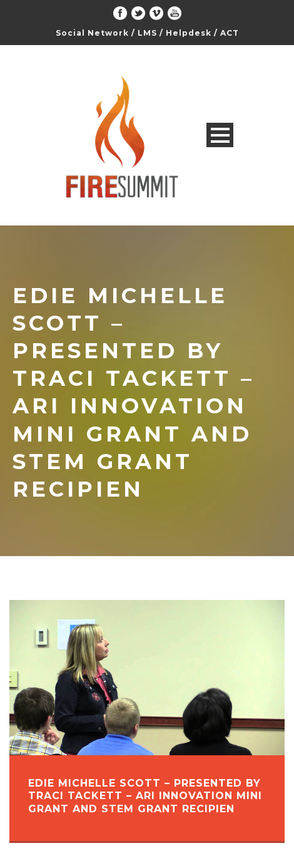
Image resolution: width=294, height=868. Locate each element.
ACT (230, 33)
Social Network (92, 33)
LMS (147, 33)
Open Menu (220, 135)
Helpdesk (189, 33)
